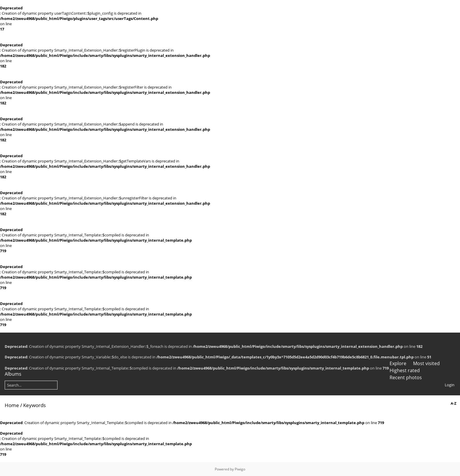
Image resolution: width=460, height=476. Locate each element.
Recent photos (406, 377)
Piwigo (240, 469)
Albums (13, 374)
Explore (398, 363)
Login (450, 385)
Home (12, 405)
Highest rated (405, 370)
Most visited (426, 363)
